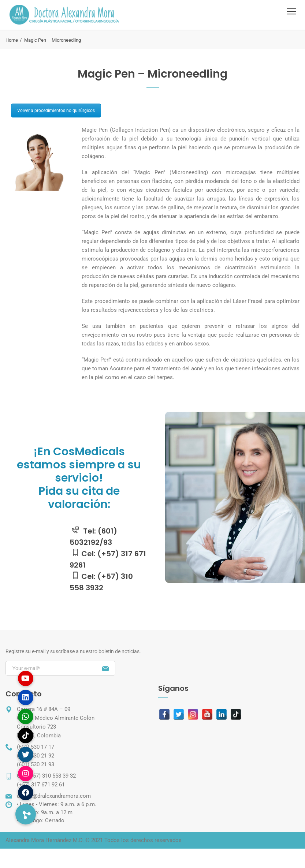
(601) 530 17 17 (36, 747)
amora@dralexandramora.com (54, 796)
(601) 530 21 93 (36, 764)
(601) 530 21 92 (36, 756)
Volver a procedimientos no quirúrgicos (56, 111)
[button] (26, 814)
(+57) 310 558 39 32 (52, 776)
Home (12, 40)
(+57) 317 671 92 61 (41, 785)
